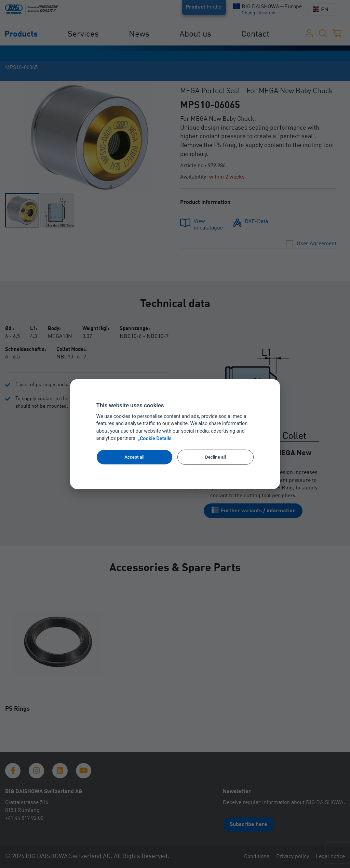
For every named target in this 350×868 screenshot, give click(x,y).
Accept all (134, 457)
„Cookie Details (155, 439)
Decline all (216, 457)
